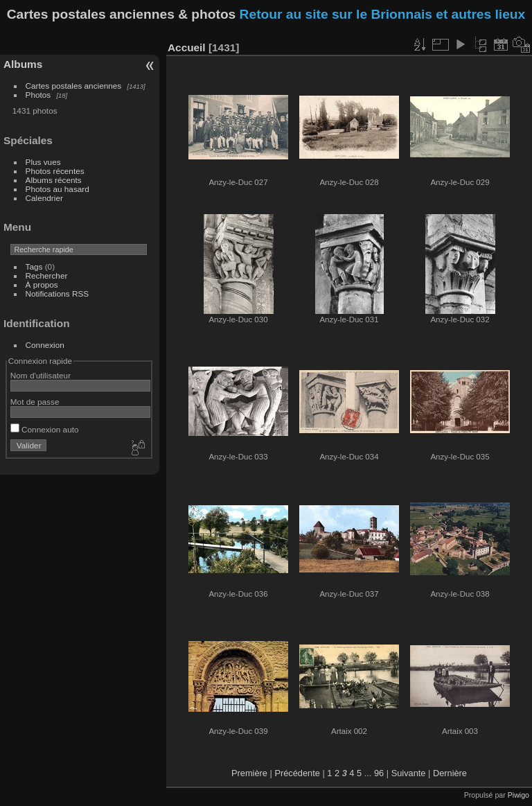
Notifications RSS (57, 294)
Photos (38, 95)
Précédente (297, 773)
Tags (34, 266)
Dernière (450, 773)
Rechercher (47, 275)
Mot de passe (35, 402)
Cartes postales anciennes (74, 86)
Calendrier (44, 198)
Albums (23, 64)
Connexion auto (45, 429)
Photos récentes (55, 171)
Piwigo (518, 795)
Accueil (187, 47)
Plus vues (43, 162)
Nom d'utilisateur (41, 375)
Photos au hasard (57, 189)
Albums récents (54, 180)
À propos (42, 284)
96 (379, 773)
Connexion (45, 345)
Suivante (409, 773)
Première (249, 773)
